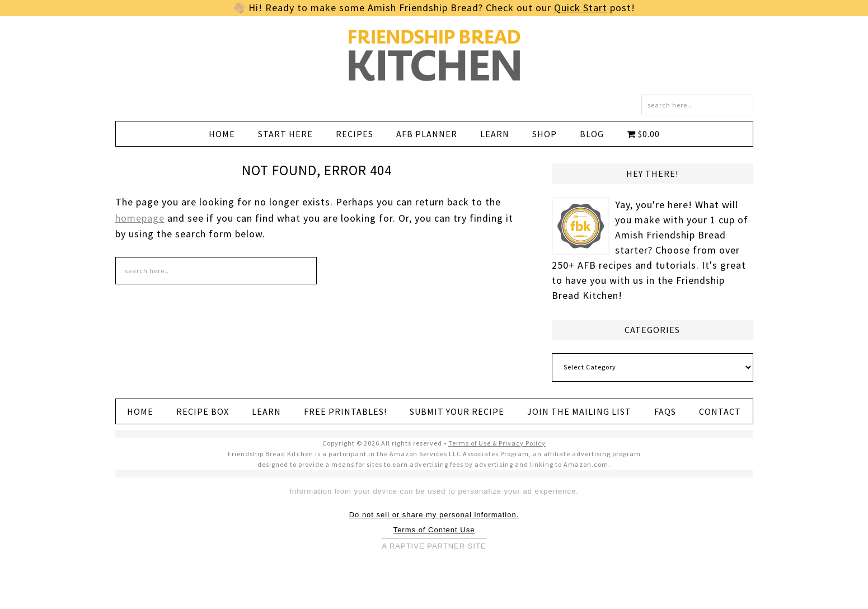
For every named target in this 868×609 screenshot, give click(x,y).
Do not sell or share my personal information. (434, 515)
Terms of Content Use (434, 530)
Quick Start (581, 8)
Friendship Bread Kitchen (434, 55)
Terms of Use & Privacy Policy (497, 443)
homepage (140, 218)
